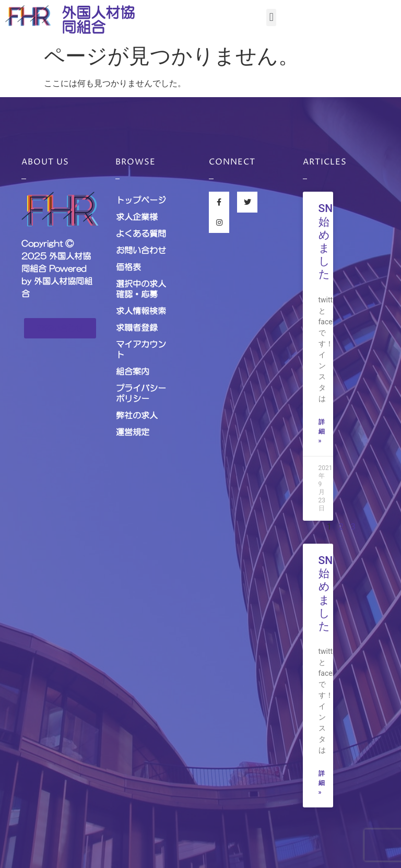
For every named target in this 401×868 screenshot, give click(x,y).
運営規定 (133, 432)
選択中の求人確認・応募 (141, 289)
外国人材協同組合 (98, 20)
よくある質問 (141, 233)
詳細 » (322, 431)
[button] (271, 17)
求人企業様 (137, 217)
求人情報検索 (141, 311)
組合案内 (133, 371)
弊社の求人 (137, 415)
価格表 (128, 267)
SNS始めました (329, 241)
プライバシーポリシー (141, 393)
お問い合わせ (141, 250)
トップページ (141, 200)
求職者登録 (137, 327)
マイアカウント (141, 349)
